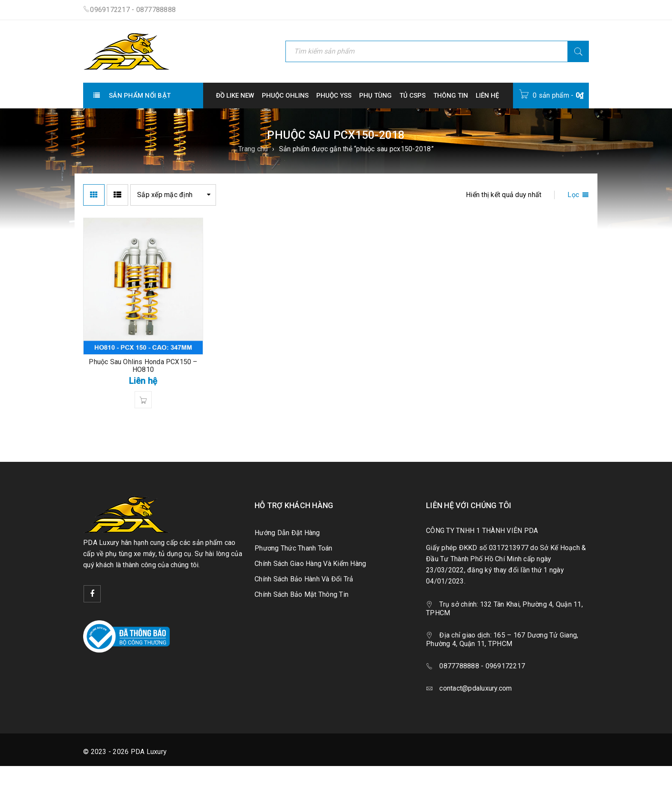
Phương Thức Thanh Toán (294, 548)
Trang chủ (253, 149)
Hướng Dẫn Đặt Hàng (287, 533)
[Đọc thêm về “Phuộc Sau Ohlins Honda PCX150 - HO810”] (143, 400)
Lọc (573, 195)
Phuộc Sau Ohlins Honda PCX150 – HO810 (143, 366)
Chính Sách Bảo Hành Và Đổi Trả (304, 579)
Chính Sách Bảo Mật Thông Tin (301, 594)
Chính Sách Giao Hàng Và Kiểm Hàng (310, 564)
